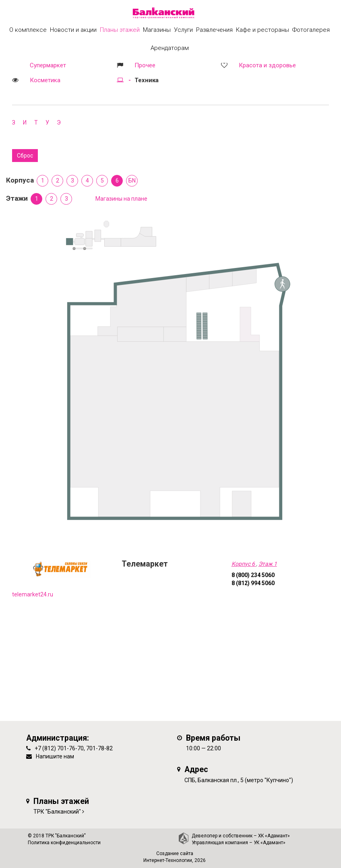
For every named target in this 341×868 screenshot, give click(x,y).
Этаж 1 (268, 564)
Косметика (45, 80)
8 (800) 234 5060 (253, 575)
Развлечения (214, 30)
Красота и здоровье (267, 65)
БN (132, 181)
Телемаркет (145, 564)
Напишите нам (55, 756)
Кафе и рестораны (262, 30)
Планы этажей (120, 30)
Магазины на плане (121, 199)
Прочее (145, 65)
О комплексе (28, 30)
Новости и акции (73, 30)
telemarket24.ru (33, 594)
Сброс (25, 156)
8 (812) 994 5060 (253, 583)
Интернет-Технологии (168, 860)
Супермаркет (48, 65)
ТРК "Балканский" (57, 812)
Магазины (157, 30)
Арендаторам (170, 48)
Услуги (183, 30)
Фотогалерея (311, 30)
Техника (147, 80)
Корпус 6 (244, 564)
